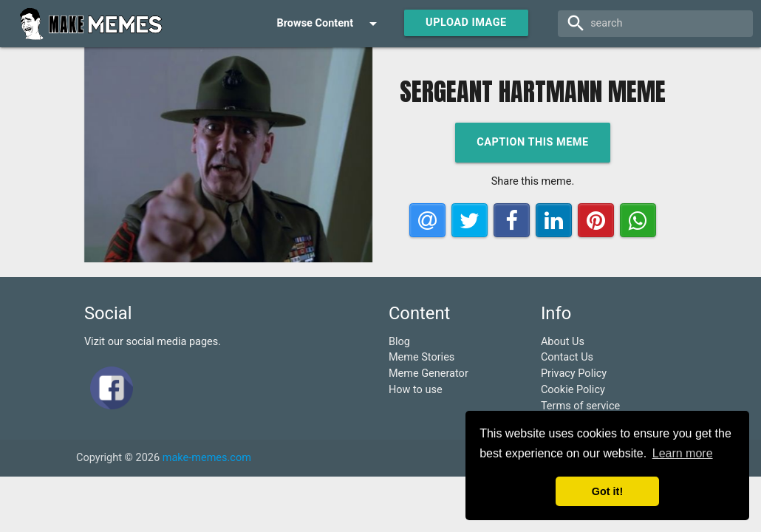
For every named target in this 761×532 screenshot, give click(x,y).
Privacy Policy (574, 374)
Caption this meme (532, 142)
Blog (399, 342)
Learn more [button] (683, 453)
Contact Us (567, 357)
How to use (416, 390)
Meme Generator (429, 374)
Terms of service (580, 406)
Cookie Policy (573, 390)
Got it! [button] (607, 491)
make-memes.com (207, 458)
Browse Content (329, 24)
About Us (563, 342)
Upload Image (466, 23)
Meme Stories (422, 357)
